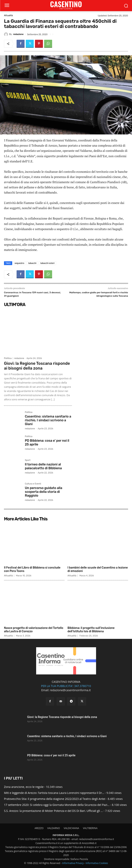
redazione (18, 34)
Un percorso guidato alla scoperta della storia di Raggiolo (43, 492)
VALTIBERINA (90, 828)
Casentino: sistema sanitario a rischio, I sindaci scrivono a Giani (48, 420)
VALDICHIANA (71, 828)
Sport (28, 460)
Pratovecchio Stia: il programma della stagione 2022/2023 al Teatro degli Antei (55, 799)
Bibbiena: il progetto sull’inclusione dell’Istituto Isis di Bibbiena (91, 630)
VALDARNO (54, 828)
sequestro (19, 263)
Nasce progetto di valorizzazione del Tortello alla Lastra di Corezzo (34, 630)
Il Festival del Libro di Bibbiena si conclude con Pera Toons (32, 569)
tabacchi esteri (47, 263)
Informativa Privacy (73, 863)
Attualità (8, 15)
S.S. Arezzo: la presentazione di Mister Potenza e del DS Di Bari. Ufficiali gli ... (53, 811)
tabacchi (32, 263)
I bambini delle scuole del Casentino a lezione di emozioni (98, 569)
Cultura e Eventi (33, 484)
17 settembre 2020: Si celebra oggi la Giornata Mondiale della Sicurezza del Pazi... (57, 805)
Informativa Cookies (97, 863)
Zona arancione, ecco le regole (24, 787)
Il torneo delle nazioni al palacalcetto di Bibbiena (43, 466)
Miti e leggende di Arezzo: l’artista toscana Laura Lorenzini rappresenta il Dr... (54, 793)
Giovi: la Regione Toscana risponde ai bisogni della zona (37, 366)
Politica (8, 358)
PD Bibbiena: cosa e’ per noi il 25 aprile (51, 755)
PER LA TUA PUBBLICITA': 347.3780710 (66, 686)
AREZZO (39, 828)
